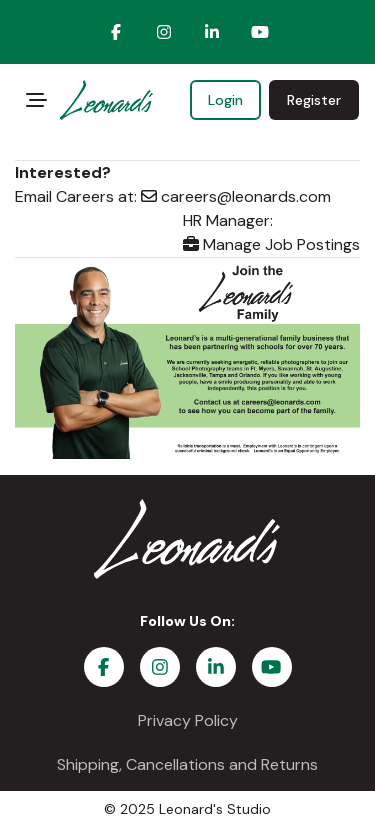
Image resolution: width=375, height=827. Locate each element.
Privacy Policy (188, 720)
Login (225, 100)
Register (314, 100)
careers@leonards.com (236, 196)
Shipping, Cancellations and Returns (187, 764)
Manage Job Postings (271, 244)
